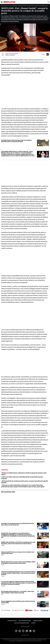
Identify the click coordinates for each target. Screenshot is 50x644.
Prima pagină (4, 6)
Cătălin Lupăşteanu (10, 55)
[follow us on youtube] (29, 611)
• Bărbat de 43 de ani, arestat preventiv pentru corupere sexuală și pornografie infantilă (25, 482)
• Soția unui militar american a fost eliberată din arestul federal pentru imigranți (22, 478)
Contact (33, 623)
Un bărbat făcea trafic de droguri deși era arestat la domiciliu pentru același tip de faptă (16, 141)
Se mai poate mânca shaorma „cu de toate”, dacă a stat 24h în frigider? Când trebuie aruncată (18, 592)
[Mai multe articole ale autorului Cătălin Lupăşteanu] (3, 54)
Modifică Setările (25, 627)
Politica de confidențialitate (22, 623)
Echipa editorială (12, 621)
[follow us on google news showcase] (18, 611)
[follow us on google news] (6, 611)
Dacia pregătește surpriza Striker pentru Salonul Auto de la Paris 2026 (18, 602)
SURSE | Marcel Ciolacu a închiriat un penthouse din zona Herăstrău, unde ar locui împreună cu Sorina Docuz (18, 543)
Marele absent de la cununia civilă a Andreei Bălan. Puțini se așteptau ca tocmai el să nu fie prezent (18, 563)
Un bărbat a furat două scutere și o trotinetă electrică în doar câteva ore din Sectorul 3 (18, 524)
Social (10, 6)
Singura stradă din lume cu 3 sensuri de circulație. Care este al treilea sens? (18, 553)
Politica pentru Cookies (25, 621)
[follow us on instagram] (36, 611)
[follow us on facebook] (45, 611)
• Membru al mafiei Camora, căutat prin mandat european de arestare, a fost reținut (24, 474)
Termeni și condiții (38, 621)
